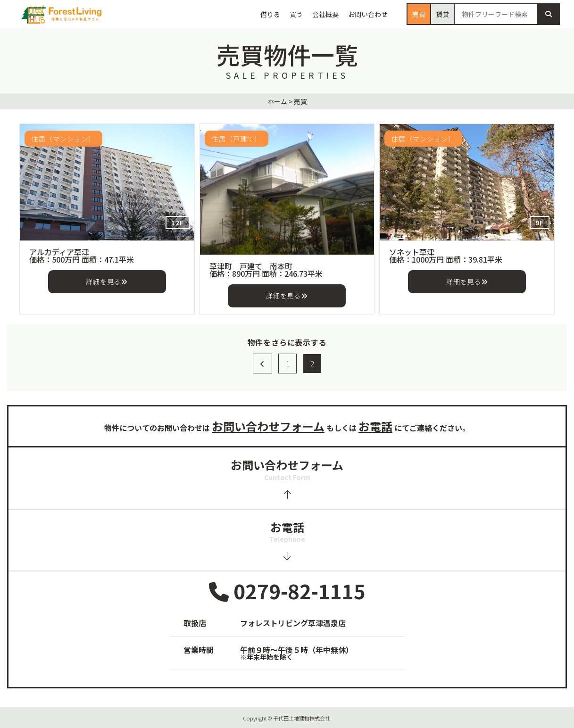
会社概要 (325, 14)
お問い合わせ (368, 14)
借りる (270, 14)
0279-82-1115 (287, 591)
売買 (419, 14)
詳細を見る (107, 281)
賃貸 (442, 14)
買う (296, 14)
